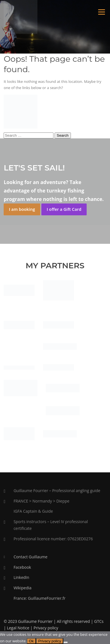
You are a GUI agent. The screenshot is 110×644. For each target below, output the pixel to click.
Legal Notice (18, 628)
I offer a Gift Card (64, 209)
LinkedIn (21, 577)
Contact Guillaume (30, 557)
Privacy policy (46, 628)
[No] (66, 642)
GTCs (99, 621)
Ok (31, 641)
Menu (101, 12)
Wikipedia (23, 588)
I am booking (22, 209)
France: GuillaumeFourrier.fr (40, 598)
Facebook (22, 567)
